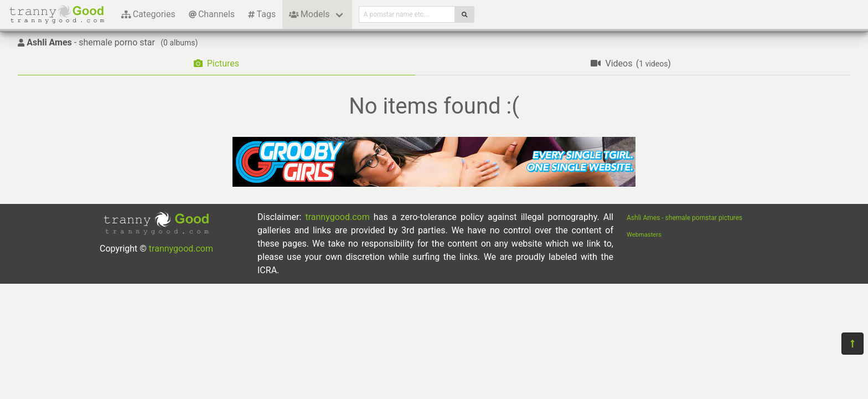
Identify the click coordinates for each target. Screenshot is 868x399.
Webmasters (644, 235)
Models (309, 14)
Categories (148, 14)
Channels (212, 14)
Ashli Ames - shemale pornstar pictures (684, 218)
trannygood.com (181, 249)
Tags (262, 14)
